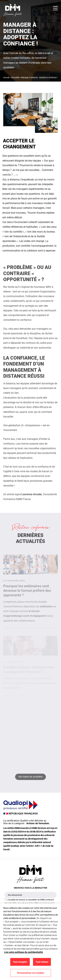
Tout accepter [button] (20, 962)
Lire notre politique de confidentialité (24, 952)
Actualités (15, 78)
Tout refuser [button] (42, 962)
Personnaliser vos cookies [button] (31, 973)
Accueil (6, 78)
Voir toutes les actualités (30, 777)
